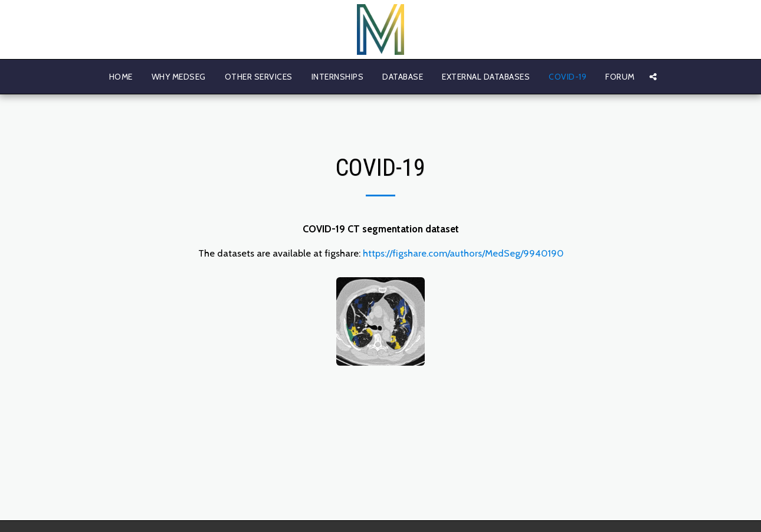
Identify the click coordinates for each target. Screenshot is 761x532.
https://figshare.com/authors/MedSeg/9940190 (463, 253)
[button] (653, 77)
